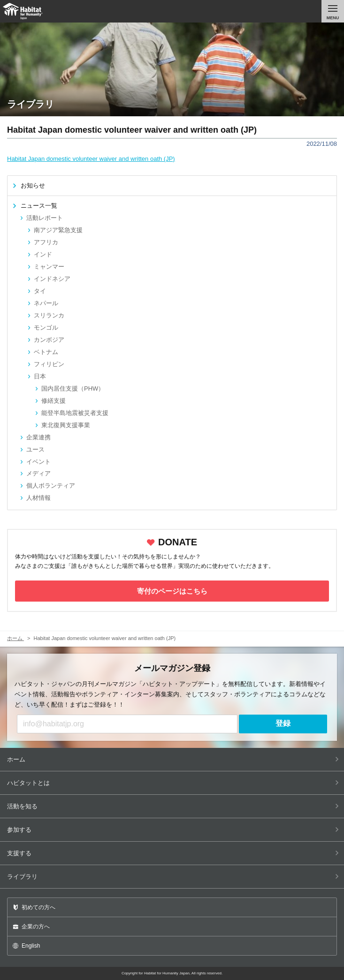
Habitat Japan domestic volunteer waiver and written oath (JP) (91, 159)
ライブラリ (173, 877)
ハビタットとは (173, 783)
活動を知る (173, 806)
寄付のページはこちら (172, 591)
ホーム (173, 759)
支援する (173, 853)
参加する (173, 830)
